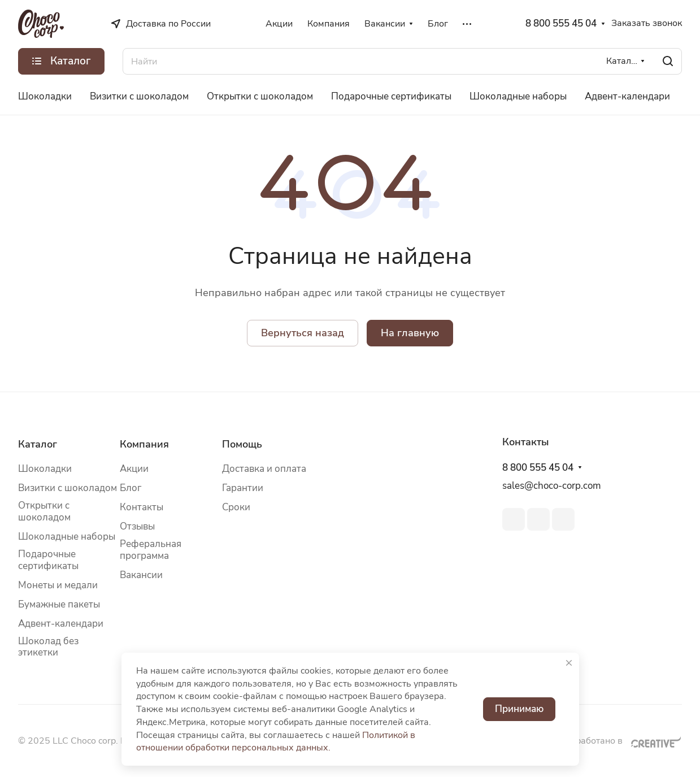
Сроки (236, 507)
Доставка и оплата (264, 469)
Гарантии (243, 488)
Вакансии (141, 575)
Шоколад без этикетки (48, 647)
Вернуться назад (303, 333)
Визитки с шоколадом (68, 488)
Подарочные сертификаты (48, 560)
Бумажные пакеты (59, 604)
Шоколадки (45, 469)
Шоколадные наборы (67, 537)
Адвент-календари (61, 624)
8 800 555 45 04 (561, 24)
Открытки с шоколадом (44, 511)
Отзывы (137, 526)
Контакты (142, 507)
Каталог (38, 444)
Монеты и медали (58, 585)
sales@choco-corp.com (552, 486)
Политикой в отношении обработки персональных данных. (276, 742)
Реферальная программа (151, 550)
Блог (131, 488)
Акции (134, 469)
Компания (144, 444)
